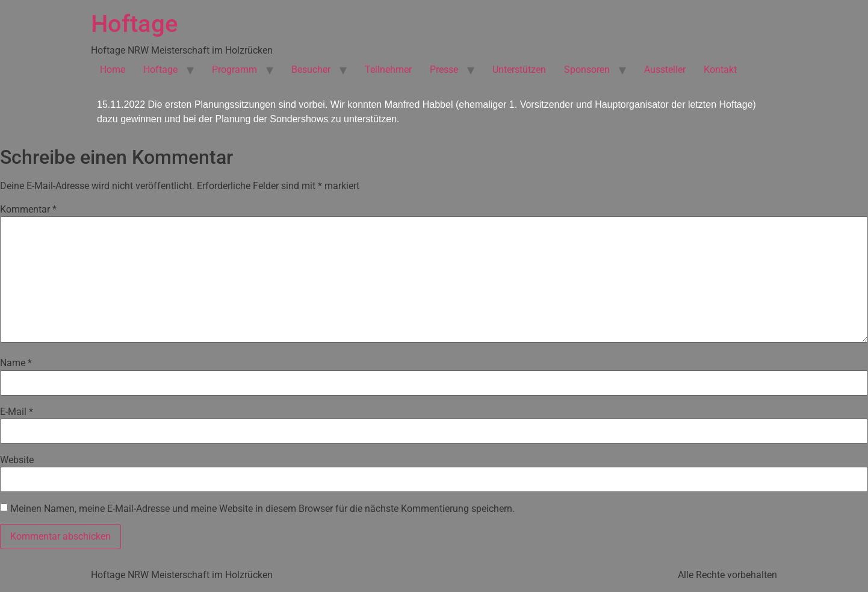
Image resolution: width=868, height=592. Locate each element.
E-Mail (17, 412)
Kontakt (720, 70)
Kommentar (28, 210)
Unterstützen (519, 70)
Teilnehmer (388, 70)
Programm (234, 70)
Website (17, 460)
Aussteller (665, 70)
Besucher (311, 70)
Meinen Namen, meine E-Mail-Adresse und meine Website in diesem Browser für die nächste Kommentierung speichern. (262, 509)
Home (113, 70)
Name (16, 363)
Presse (444, 70)
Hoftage (134, 24)
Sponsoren (587, 70)
